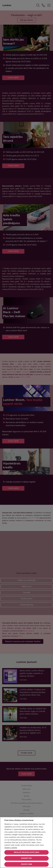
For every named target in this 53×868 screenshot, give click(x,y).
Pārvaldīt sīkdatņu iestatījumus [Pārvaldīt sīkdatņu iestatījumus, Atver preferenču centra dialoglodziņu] (26, 852)
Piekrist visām (26, 864)
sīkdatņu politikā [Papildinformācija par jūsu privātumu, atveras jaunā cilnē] (11, 848)
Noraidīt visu (27, 858)
